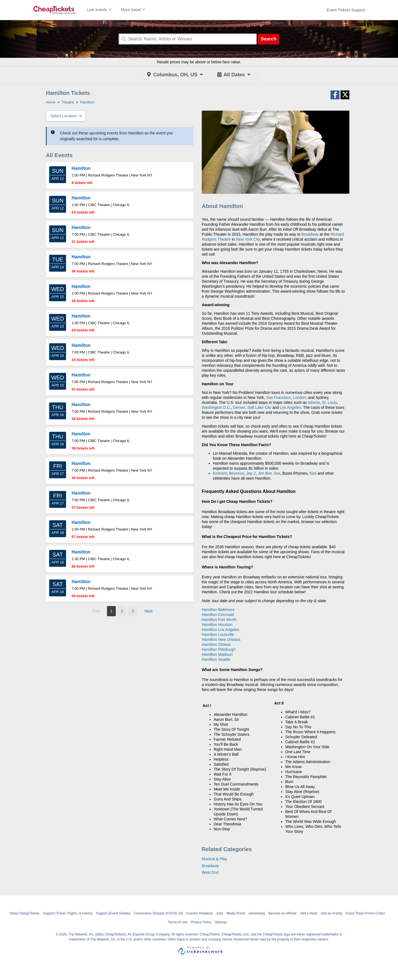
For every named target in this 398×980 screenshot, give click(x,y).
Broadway (310, 234)
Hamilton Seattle (216, 659)
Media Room (236, 913)
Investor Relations (200, 913)
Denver (239, 407)
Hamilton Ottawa (216, 644)
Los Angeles (290, 407)
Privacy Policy (201, 922)
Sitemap (221, 922)
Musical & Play (214, 859)
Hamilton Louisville (218, 635)
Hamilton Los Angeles (220, 630)
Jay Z (251, 473)
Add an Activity (332, 913)
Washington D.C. (216, 407)
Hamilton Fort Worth (219, 620)
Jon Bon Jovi (269, 473)
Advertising (257, 913)
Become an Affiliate (283, 913)
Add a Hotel (309, 913)
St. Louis (329, 402)
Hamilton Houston (217, 625)
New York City (248, 239)
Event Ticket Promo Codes (365, 913)
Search (269, 39)
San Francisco (278, 397)
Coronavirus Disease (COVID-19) (158, 913)
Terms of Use (178, 922)
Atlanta (314, 402)
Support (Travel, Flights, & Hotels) (68, 913)
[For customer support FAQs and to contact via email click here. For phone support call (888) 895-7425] (346, 10)
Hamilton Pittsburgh (219, 649)
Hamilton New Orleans (221, 640)
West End (210, 872)
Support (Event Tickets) (113, 913)
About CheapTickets (25, 913)
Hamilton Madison (217, 654)
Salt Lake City (259, 407)
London (299, 397)
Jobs (220, 913)
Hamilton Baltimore (218, 610)
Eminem (220, 473)
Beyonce (237, 473)
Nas (313, 473)
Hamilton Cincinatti (218, 615)
